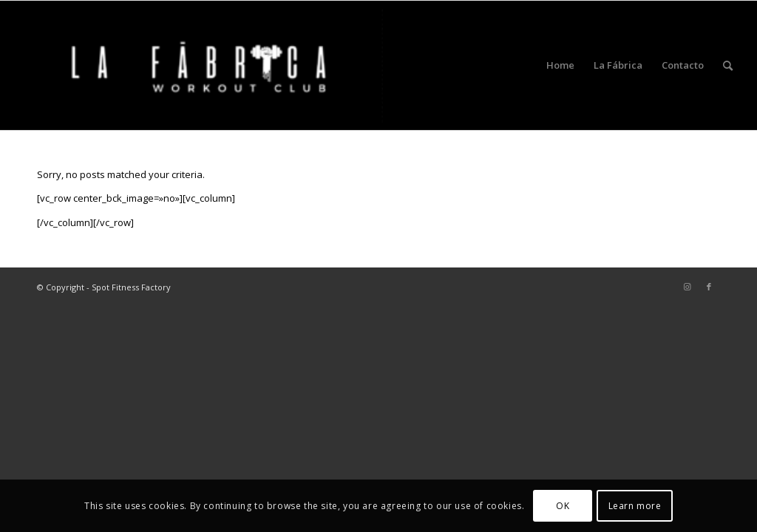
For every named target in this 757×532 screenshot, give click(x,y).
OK (563, 506)
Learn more (635, 506)
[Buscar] (728, 65)
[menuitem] (560, 65)
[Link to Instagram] (687, 287)
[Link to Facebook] (709, 287)
